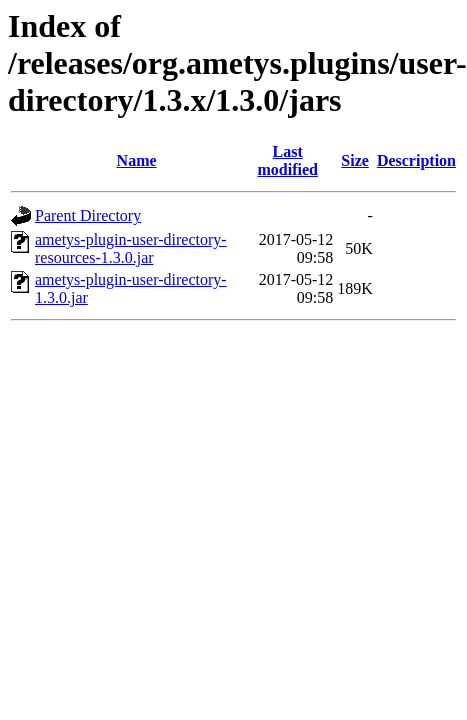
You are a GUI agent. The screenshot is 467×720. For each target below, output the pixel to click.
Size (355, 160)
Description (416, 160)
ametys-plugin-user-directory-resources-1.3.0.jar (131, 248)
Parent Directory (88, 215)
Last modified (288, 160)
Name (137, 160)
